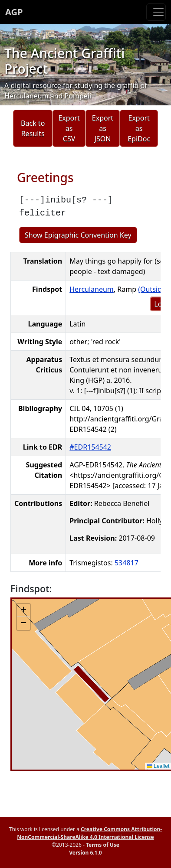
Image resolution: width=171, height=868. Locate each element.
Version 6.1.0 (85, 853)
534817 (127, 563)
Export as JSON (103, 128)
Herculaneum (92, 289)
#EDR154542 (90, 447)
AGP (14, 12)
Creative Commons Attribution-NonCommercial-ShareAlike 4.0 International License (89, 833)
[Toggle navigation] (156, 12)
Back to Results (33, 128)
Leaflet (158, 766)
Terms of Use (103, 845)
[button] (23, 610)
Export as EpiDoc (139, 128)
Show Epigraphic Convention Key (78, 235)
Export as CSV (69, 128)
